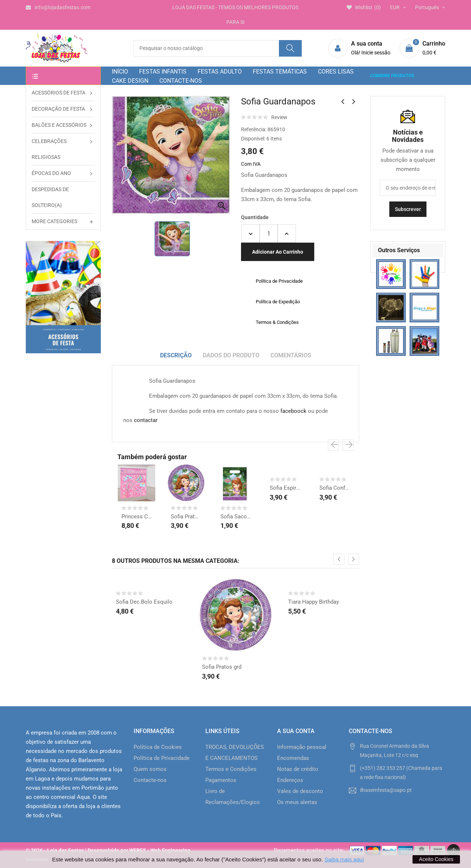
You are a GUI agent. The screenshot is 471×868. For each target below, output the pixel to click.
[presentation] (333, 445)
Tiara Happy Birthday (314, 602)
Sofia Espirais (285, 488)
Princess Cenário (137, 517)
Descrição (176, 355)
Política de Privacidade (162, 758)
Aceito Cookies (436, 859)
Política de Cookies (158, 747)
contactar (146, 420)
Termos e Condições (231, 769)
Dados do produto (231, 355)
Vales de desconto (300, 791)
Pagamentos (221, 780)
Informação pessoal (302, 747)
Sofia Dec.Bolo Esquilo (144, 602)
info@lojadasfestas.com (58, 7)
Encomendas (293, 758)
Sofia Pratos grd (186, 517)
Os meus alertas (297, 802)
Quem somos (150, 769)
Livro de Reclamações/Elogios (233, 797)
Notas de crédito (298, 769)
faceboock (293, 411)
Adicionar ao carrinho (278, 252)
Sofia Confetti (334, 488)
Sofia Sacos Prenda (235, 517)
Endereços (290, 780)
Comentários (291, 355)
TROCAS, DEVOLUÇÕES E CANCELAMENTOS (235, 753)
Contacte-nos (150, 780)
